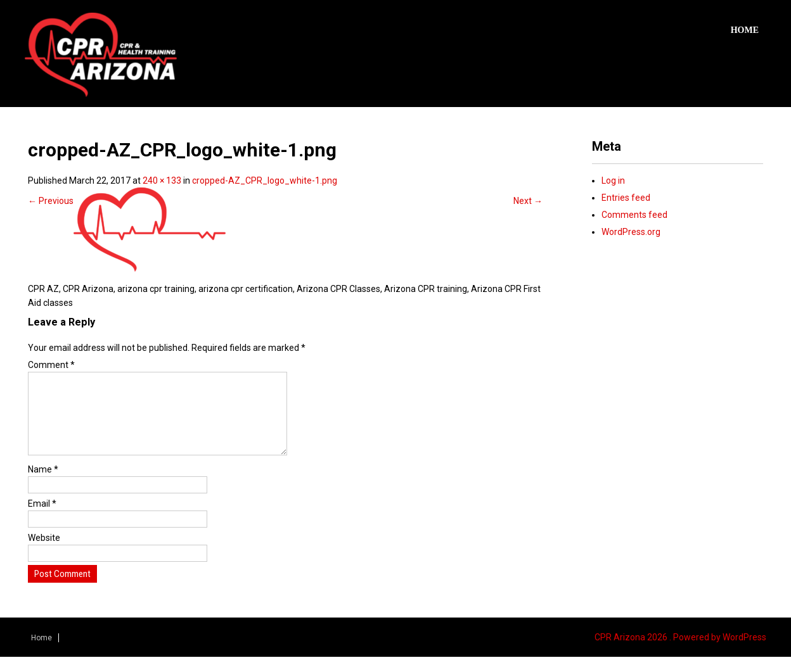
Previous (51, 201)
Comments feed (634, 215)
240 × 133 (162, 181)
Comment (51, 365)
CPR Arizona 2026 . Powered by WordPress (680, 652)
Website (44, 553)
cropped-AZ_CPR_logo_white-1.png (265, 181)
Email (42, 519)
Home (745, 30)
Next (528, 201)
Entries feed (626, 198)
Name (43, 485)
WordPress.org (631, 232)
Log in (613, 181)
